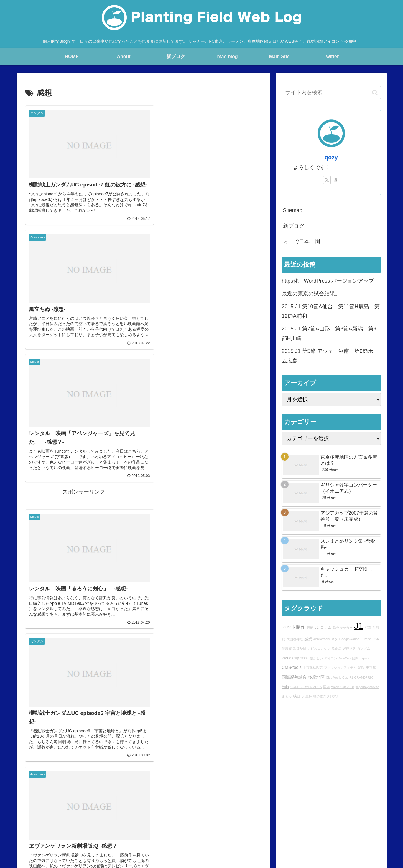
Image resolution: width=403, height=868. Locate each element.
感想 (308, 639)
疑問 (355, 658)
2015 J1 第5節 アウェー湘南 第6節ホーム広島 (330, 356)
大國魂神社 (295, 639)
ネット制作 (294, 627)
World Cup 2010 (342, 687)
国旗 (326, 687)
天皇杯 (307, 696)
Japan (364, 658)
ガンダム (363, 648)
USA (376, 639)
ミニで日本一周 (302, 241)
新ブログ (294, 226)
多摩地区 (316, 677)
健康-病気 (289, 648)
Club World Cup (337, 677)
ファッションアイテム (340, 668)
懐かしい (316, 658)
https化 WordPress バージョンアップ (328, 281)
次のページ (143, 765)
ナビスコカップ (319, 648)
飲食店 (337, 648)
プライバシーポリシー (340, 835)
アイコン (331, 658)
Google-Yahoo (349, 639)
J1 (359, 626)
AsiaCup (345, 658)
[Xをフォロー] (327, 180)
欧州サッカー (343, 628)
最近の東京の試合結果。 (311, 294)
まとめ (287, 696)
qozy (331, 157)
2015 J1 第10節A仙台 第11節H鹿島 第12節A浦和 (331, 311)
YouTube (305, 835)
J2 (317, 628)
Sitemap (293, 210)
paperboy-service (367, 687)
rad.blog (143, 835)
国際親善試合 (294, 677)
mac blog (165, 835)
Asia (285, 687)
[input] (331, 92)
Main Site (60, 835)
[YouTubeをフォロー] (335, 180)
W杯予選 (349, 648)
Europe (366, 639)
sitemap (374, 835)
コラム (326, 628)
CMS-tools (292, 667)
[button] (375, 92)
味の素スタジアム (326, 696)
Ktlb (269, 835)
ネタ (335, 639)
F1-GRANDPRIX (361, 677)
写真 (368, 628)
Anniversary (322, 639)
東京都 (371, 668)
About (106, 835)
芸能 (310, 628)
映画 (297, 696)
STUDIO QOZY (245, 835)
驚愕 (361, 668)
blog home (84, 835)
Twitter (284, 835)
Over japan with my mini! (201, 835)
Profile (123, 835)
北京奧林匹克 (313, 668)
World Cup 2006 (295, 658)
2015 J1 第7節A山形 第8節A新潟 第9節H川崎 (329, 333)
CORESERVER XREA (306, 687)
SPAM (301, 648)
